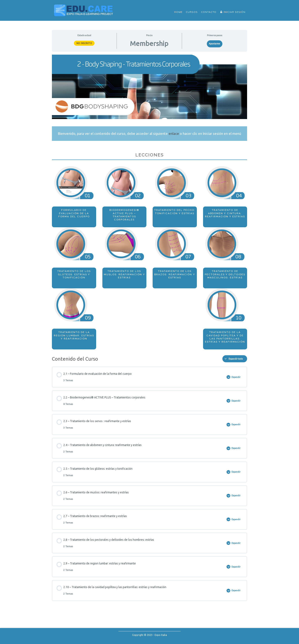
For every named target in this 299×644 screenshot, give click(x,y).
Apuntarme (214, 44)
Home (178, 12)
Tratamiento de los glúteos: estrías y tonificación (74, 274)
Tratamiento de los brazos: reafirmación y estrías (175, 274)
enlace (174, 133)
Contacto (209, 12)
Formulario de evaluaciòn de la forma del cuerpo (74, 213)
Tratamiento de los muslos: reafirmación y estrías (124, 274)
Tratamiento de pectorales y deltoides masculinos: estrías (225, 274)
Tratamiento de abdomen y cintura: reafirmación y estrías (225, 213)
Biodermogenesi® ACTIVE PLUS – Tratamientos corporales (124, 215)
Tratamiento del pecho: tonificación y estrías (175, 212)
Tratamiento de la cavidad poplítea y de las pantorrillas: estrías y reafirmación (225, 337)
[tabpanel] (149, 202)
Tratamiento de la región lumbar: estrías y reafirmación (74, 335)
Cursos (192, 12)
